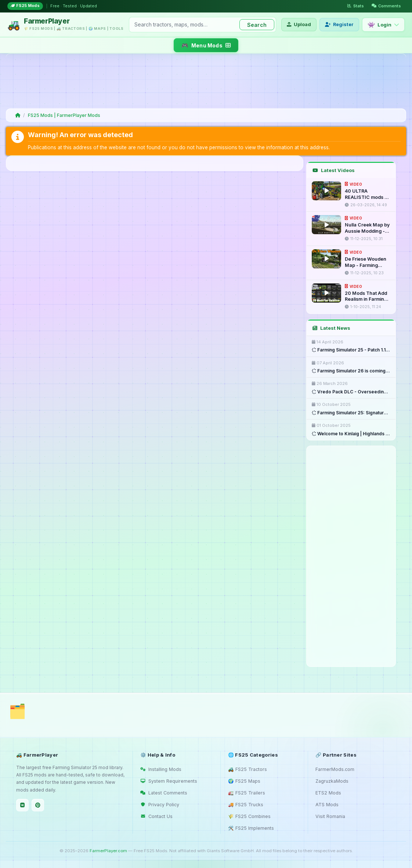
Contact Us (156, 816)
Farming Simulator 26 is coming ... (351, 371)
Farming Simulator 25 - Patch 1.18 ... (351, 350)
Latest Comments (164, 793)
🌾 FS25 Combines (249, 816)
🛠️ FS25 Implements (251, 828)
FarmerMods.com (335, 769)
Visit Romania (330, 816)
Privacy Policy (160, 805)
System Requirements (169, 781)
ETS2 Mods (328, 793)
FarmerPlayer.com (108, 851)
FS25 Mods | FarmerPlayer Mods (64, 115)
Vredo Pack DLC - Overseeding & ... (351, 392)
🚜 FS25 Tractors (247, 769)
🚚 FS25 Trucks (246, 805)
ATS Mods (327, 805)
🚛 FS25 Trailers (247, 793)
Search (257, 25)
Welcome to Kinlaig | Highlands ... (351, 434)
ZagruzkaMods (332, 781)
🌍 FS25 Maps (244, 781)
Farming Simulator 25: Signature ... (351, 413)
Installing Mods (161, 769)
